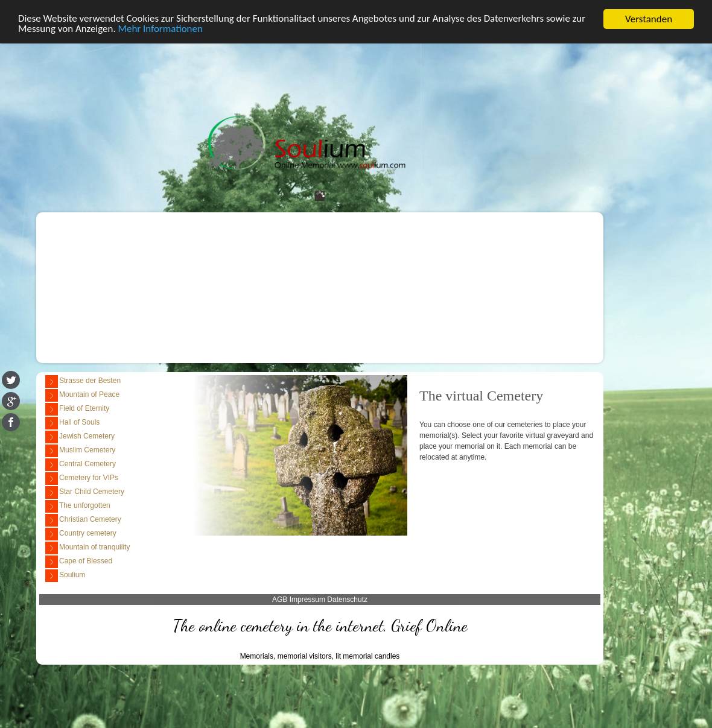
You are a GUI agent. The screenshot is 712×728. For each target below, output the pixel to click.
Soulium (65, 576)
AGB (280, 600)
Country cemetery (81, 534)
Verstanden (649, 19)
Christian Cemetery (83, 520)
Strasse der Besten (83, 381)
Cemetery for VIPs (82, 479)
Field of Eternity (77, 409)
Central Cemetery (81, 465)
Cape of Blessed (79, 562)
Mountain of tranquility (87, 548)
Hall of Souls (72, 423)
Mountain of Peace (82, 395)
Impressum (307, 600)
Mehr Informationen (161, 30)
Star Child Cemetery (85, 492)
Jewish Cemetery (80, 437)
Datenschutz (347, 600)
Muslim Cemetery (80, 451)
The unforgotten (78, 506)
